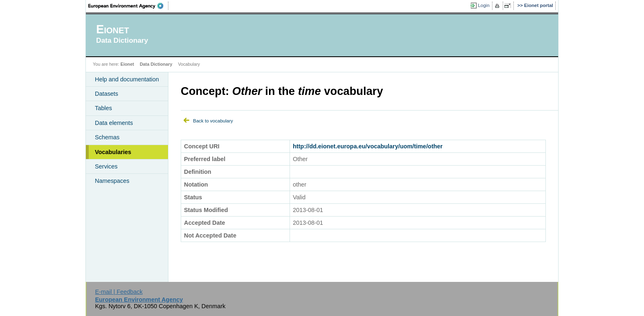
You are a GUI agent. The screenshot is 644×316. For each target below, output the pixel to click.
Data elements (114, 123)
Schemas (107, 137)
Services (106, 166)
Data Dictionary (156, 64)
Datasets (107, 94)
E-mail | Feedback (119, 292)
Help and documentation (127, 79)
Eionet (127, 64)
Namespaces (112, 181)
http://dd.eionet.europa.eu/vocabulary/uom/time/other (368, 146)
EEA (129, 6)
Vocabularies (113, 152)
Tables (103, 108)
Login (484, 5)
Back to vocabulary (213, 121)
